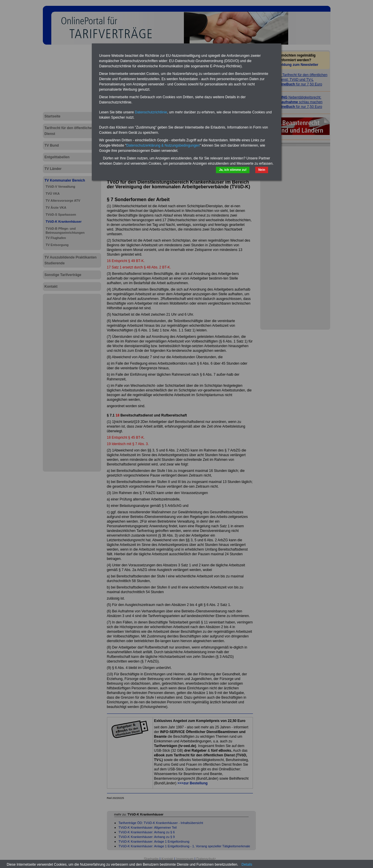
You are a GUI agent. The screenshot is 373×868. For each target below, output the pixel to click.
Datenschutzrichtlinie (151, 112)
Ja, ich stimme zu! (233, 170)
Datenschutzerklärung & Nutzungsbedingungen (163, 145)
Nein (262, 170)
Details (247, 865)
